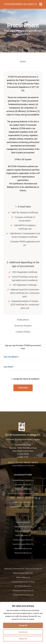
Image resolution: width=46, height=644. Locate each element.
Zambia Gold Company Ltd (23, 595)
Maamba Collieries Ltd (23, 549)
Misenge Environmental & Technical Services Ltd (23, 569)
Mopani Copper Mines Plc (23, 573)
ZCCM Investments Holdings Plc (20, 4)
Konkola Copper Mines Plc (23, 540)
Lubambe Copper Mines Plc (23, 544)
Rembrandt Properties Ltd (23, 591)
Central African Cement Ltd (23, 480)
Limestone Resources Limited (23, 582)
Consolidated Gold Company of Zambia (23, 493)
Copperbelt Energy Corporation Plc (23, 507)
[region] (23, 623)
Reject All (23, 639)
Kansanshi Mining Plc (23, 531)
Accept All (23, 625)
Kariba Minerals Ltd (23, 535)
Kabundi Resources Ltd (23, 527)
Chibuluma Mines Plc (23, 489)
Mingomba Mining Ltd (23, 553)
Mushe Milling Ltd (23, 577)
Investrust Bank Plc (23, 522)
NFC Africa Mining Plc (23, 586)
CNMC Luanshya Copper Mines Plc (23, 498)
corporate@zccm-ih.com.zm (23, 465)
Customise (23, 632)
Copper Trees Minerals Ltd (23, 502)
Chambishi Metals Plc (23, 485)
